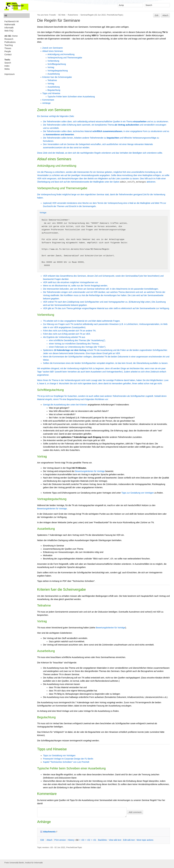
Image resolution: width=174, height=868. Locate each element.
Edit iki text (129, 840)
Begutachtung (54, 90)
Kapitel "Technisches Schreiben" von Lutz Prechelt (66, 762)
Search (8, 63)
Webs (7, 69)
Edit (157, 15)
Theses (8, 48)
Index (7, 66)
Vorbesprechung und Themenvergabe (65, 58)
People (8, 51)
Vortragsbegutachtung (58, 71)
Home (11, 36)
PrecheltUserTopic (115, 15)
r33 (83, 840)
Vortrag (51, 67)
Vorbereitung (53, 61)
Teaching (9, 45)
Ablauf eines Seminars (53, 51)
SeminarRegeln (87, 15)
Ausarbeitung (54, 74)
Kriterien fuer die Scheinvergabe (57, 77)
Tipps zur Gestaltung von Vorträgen (138, 493)
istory (71, 840)
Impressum (10, 74)
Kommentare (48, 100)
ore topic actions (145, 840)
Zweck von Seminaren (53, 48)
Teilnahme (52, 80)
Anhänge (46, 103)
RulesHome (73, 15)
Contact (8, 54)
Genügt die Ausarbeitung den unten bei (61, 405)
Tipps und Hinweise (51, 93)
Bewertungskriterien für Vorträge (90, 471)
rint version (60, 840)
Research (9, 39)
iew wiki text (115, 840)
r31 (95, 840)
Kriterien (83, 405)
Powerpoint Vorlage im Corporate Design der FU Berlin (68, 759)
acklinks (102, 840)
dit (42, 840)
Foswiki (52, 15)
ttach (49, 840)
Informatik (9, 28)
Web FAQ (9, 31)
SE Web (62, 15)
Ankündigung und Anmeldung (61, 54)
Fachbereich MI (12, 21)
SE (6, 16)
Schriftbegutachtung (57, 64)
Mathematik (10, 25)
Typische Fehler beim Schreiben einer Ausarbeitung (71, 97)
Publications (10, 42)
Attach (165, 15)
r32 (89, 840)
